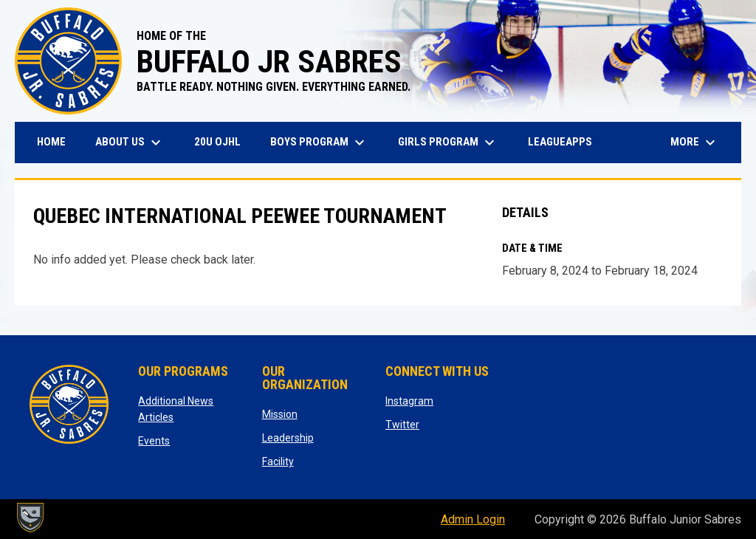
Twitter (402, 425)
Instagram (409, 401)
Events (154, 441)
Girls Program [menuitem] (448, 143)
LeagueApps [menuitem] (566, 141)
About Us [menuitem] (130, 143)
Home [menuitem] (51, 142)
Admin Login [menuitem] (473, 519)
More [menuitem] (695, 143)
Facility (278, 461)
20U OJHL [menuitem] (223, 141)
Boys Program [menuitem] (319, 143)
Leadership (288, 438)
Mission (280, 414)
